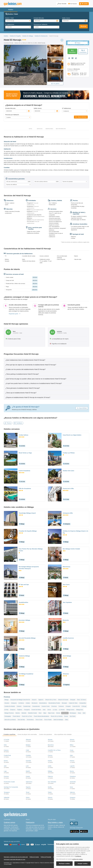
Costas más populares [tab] (46, 734)
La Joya (55, 710)
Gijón (71, 755)
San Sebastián (52, 782)
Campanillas (83, 703)
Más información (61, 129)
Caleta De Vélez (73, 703)
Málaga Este (80, 710)
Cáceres (6, 750)
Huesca (72, 761)
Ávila (5, 745)
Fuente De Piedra (36, 710)
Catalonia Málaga (24, 656)
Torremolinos (30, 720)
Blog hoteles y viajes (55, 822)
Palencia (50, 776)
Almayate (73, 700)
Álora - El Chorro (82, 700)
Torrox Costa (39, 720)
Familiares (18, 423)
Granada (28, 761)
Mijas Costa (51, 713)
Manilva (18, 713)
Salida (66, 18)
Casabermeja (27, 706)
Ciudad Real (7, 755)
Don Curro (66, 584)
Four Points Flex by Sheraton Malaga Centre (31, 550)
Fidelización (30, 822)
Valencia (72, 792)
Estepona (13, 710)
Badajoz (28, 745)
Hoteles (6, 36)
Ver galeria (55, 84)
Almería (72, 740)
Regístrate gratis (14, 314)
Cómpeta (68, 706)
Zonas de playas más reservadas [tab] (27, 734)
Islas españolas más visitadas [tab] (63, 734)
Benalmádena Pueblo (54, 703)
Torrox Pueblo (48, 720)
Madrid (28, 771)
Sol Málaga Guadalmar (26, 674)
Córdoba (28, 755)
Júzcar (49, 710)
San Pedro (73, 716)
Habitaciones (49, 129)
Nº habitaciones (10, 24)
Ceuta (72, 750)
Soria (71, 787)
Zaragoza (73, 798)
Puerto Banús (16, 716)
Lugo (5, 771)
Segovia (28, 787)
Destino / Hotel (9, 18)
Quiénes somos (9, 822)
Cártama (19, 706)
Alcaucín (34, 700)
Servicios (40, 129)
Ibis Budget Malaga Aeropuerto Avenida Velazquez (29, 568)
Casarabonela (36, 706)
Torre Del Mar (21, 720)
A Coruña (6, 740)
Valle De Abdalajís (58, 720)
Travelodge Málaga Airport (27, 513)
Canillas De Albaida (10, 706)
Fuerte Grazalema (24, 471)
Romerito (66, 620)
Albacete (28, 740)
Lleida (50, 766)
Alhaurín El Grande (63, 700)
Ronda (66, 716)
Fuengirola (27, 710)
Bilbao (72, 745)
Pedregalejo (8, 716)
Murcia (72, 771)
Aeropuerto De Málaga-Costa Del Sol (20, 700)
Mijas (45, 713)
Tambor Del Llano (68, 471)
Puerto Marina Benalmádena (41, 716)
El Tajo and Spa (24, 584)
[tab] (46, 360)
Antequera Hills (68, 513)
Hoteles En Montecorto (41, 36)
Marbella (24, 713)
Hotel (31, 129)
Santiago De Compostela (11, 787)
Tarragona (7, 792)
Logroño (72, 766)
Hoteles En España (15, 36)
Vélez (67, 720)
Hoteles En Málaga (28, 36)
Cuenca (50, 755)
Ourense (6, 776)
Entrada (39, 18)
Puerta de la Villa (68, 488)
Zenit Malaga (67, 656)
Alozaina (7, 703)
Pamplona (73, 776)
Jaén (5, 766)
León (27, 766)
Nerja (79, 713)
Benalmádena (43, 703)
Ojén (84, 713)
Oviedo (28, 776)
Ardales (28, 703)
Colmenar (61, 706)
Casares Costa (46, 706)
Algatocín (41, 700)
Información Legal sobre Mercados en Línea (14, 859)
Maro (40, 713)
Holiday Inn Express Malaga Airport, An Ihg (75, 532)
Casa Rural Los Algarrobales (72, 435)
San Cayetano (67, 602)
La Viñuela (62, 710)
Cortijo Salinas (23, 435)
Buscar (83, 26)
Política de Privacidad (46, 857)
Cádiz (28, 750)
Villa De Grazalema (25, 488)
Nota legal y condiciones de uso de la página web (16, 857)
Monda (58, 713)
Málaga (6, 700)
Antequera (14, 703)
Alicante (50, 740)
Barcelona (51, 745)
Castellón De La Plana (54, 750)
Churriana (54, 706)
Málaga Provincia (9, 713)
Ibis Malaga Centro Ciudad (71, 549)
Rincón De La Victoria (57, 716)
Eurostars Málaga (24, 620)
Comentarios (83, 51)
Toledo (50, 792)
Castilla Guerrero (68, 638)
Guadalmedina (23, 602)
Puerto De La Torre (27, 716)
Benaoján (64, 703)
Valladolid (7, 798)
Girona (6, 761)
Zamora (50, 798)
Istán (44, 710)
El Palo (6, 710)
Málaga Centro (70, 710)
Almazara (66, 674)
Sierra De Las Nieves (10, 720)
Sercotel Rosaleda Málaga (27, 638)
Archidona (21, 703)
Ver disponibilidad (81, 117)
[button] (84, 4)
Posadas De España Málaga (28, 531)
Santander (73, 782)
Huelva (50, 761)
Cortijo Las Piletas (69, 453)
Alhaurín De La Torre (51, 700)
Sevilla (50, 787)
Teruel (28, 792)
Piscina (8, 423)
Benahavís (35, 703)
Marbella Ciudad (32, 713)
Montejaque (73, 713)
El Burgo (84, 706)
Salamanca (29, 782)
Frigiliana (20, 710)
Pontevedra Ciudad (9, 782)
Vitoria (28, 798)
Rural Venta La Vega (25, 453)
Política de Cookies (34, 857)
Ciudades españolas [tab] (9, 734)
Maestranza (66, 567)
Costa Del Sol (76, 706)
